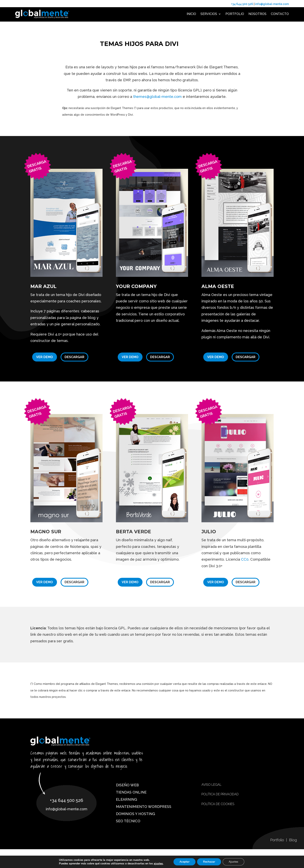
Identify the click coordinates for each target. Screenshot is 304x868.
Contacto (280, 14)
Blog (293, 840)
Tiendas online (131, 792)
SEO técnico (128, 821)
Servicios (209, 14)
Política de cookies (218, 804)
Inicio (191, 14)
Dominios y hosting (136, 814)
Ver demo (45, 357)
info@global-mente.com (272, 4)
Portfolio (235, 14)
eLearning (127, 799)
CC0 (245, 559)
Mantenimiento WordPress (144, 807)
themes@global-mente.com (157, 97)
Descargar (74, 357)
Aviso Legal (211, 785)
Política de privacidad (220, 794)
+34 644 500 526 (242, 4)
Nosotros (257, 14)
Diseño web (127, 785)
